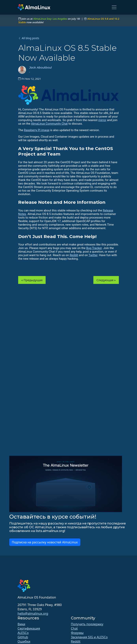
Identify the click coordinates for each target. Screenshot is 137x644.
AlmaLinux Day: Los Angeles (50, 19)
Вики (21, 624)
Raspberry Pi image (37, 130)
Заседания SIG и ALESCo (89, 637)
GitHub (23, 637)
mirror (102, 120)
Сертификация (29, 628)
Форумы (77, 633)
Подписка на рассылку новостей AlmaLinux (45, 542)
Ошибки (24, 641)
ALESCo (23, 633)
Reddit (74, 255)
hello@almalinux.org (33, 613)
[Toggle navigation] (114, 7)
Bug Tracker (94, 248)
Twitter (93, 255)
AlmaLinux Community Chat (49, 124)
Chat (74, 628)
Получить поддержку (87, 624)
